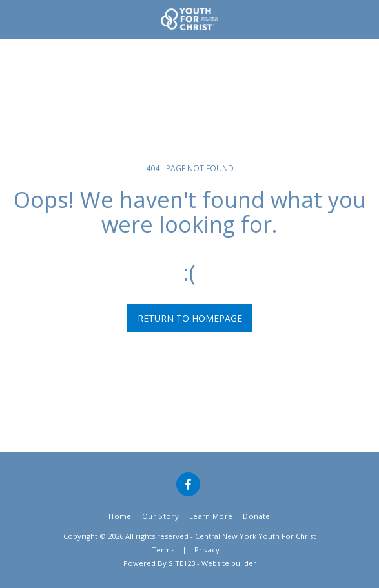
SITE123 (182, 563)
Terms (163, 550)
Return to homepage (190, 318)
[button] (14, 18)
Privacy (207, 550)
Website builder (229, 563)
